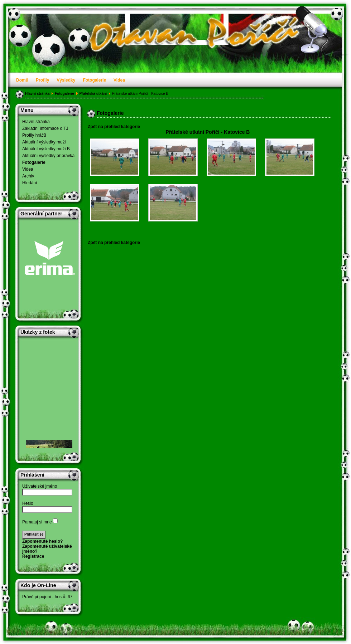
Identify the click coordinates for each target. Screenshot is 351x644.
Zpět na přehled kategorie (114, 127)
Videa (119, 80)
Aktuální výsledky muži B (46, 149)
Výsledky (66, 80)
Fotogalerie (94, 80)
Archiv (28, 176)
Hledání (30, 183)
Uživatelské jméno (40, 486)
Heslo (28, 503)
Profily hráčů (34, 135)
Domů (22, 80)
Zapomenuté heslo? (42, 541)
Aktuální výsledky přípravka (48, 156)
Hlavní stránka (37, 94)
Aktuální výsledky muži (44, 142)
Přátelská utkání (93, 94)
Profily (42, 80)
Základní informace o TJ (45, 128)
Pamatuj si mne (37, 522)
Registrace (33, 556)
